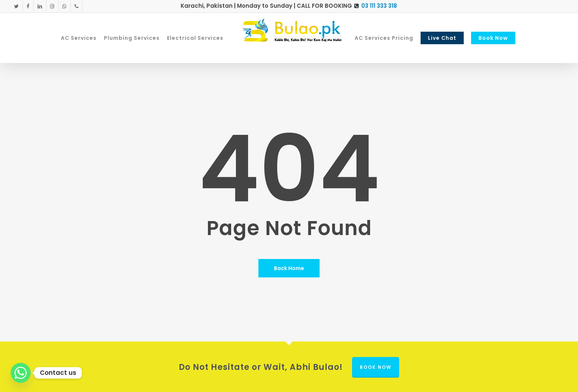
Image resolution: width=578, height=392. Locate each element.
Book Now (376, 367)
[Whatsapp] (21, 373)
